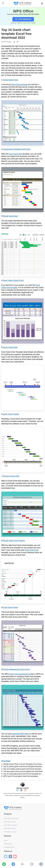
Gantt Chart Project (10, 607)
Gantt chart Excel (32, 550)
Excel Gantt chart (15, 154)
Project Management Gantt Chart (17, 669)
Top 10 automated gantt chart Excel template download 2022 (22, 774)
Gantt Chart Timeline (11, 414)
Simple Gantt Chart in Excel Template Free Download (22, 764)
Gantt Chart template (19, 85)
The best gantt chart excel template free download (22, 771)
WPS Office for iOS (10, 829)
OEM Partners (8, 844)
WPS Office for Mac (10, 822)
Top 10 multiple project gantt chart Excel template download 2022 (22, 769)
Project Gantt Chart (10, 80)
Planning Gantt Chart (11, 476)
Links (6, 841)
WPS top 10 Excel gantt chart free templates (20, 776)
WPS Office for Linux (10, 832)
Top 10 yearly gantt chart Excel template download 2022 (22, 766)
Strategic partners (9, 847)
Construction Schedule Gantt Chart (16, 149)
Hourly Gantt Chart (10, 347)
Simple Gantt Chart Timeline (14, 541)
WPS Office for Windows (11, 819)
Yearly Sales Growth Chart (13, 280)
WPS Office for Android (11, 825)
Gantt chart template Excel (20, 674)
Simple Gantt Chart (10, 216)
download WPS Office (20, 734)
